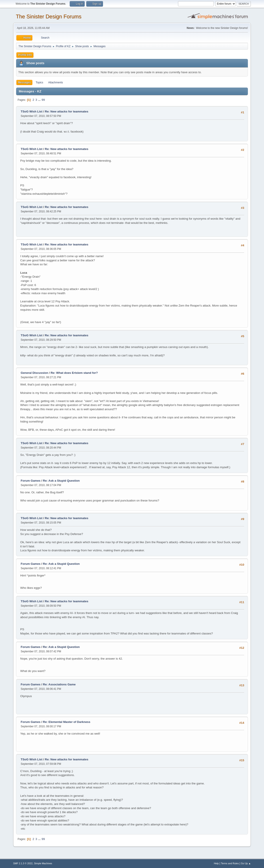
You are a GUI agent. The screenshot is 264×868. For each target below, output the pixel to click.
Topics (39, 82)
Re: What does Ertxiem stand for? (74, 373)
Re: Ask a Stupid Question (61, 481)
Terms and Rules (230, 863)
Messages (24, 82)
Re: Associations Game (59, 684)
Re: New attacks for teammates (66, 111)
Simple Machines (43, 863)
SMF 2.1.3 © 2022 (23, 863)
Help (216, 863)
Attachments (56, 82)
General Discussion (34, 373)
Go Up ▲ (246, 863)
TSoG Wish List (32, 111)
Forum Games (31, 481)
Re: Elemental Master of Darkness (67, 722)
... (40, 100)
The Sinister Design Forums (49, 16)
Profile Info (25, 55)
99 (43, 100)
